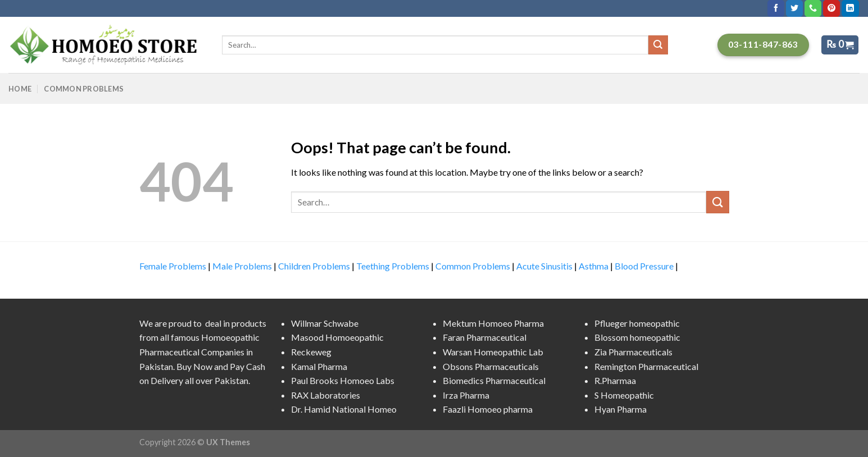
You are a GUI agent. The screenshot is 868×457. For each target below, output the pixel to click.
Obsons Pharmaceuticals (491, 366)
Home (20, 89)
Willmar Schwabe (325, 323)
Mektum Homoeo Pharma (493, 323)
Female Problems (173, 266)
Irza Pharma (466, 395)
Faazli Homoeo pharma (488, 409)
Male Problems (242, 266)
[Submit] (717, 202)
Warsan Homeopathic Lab (493, 352)
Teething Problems (393, 266)
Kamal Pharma (319, 366)
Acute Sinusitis (544, 266)
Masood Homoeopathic (337, 337)
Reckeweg (311, 352)
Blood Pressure (644, 266)
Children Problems (314, 266)
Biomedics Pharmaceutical (494, 380)
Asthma (594, 266)
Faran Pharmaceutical (485, 337)
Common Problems (84, 89)
